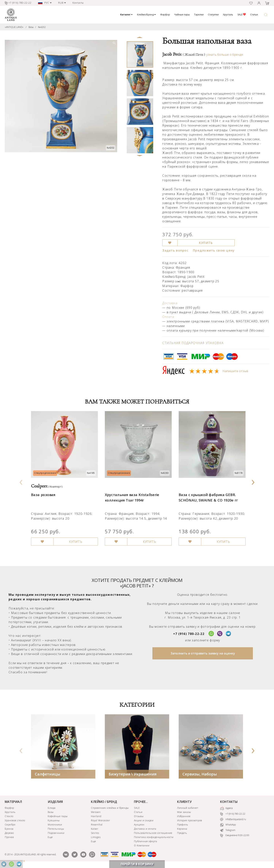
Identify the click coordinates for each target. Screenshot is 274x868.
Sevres (95, 834)
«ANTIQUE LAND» (14, 27)
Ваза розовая (43, 491)
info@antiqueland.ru (233, 820)
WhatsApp (228, 826)
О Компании (142, 846)
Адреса (226, 809)
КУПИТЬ (206, 243)
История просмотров (190, 821)
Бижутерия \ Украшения (133, 775)
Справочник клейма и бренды (110, 809)
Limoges (96, 838)
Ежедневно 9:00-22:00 (235, 836)
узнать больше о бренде (225, 55)
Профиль (183, 825)
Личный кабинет (188, 809)
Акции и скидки (144, 821)
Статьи (254, 15)
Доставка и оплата (145, 830)
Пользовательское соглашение (153, 834)
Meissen (96, 813)
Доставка (170, 303)
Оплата (168, 317)
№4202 (42, 27)
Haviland (96, 817)
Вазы (31, 27)
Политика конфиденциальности (154, 838)
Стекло (9, 817)
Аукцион (139, 825)
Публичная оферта (145, 842)
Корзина (182, 830)
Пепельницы (56, 830)
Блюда (52, 809)
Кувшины (54, 821)
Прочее (9, 838)
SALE (242, 15)
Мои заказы (184, 813)
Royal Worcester (101, 821)
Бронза (9, 830)
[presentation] (21, 481)
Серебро (10, 825)
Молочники (55, 825)
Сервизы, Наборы (200, 775)
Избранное (184, 817)
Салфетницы (48, 775)
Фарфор (165, 15)
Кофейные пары (58, 817)
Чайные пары (182, 15)
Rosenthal (97, 825)
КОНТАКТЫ (229, 802)
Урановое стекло (15, 821)
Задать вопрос (175, 250)
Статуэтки (213, 15)
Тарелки (199, 15)
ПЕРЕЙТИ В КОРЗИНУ (137, 864)
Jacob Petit (184, 54)
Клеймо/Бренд (146, 15)
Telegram (228, 831)
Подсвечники (56, 834)
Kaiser (95, 830)
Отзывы (139, 817)
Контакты (78, 3)
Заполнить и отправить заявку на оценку (203, 654)
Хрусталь (228, 15)
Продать (182, 834)
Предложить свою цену (214, 250)
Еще (50, 838)
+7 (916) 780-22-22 (189, 635)
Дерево (9, 834)
